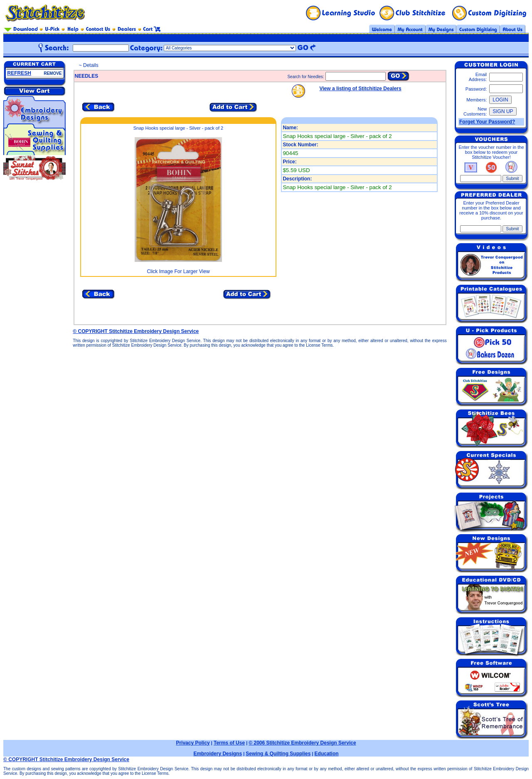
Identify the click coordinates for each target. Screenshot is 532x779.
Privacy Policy (193, 743)
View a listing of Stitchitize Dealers (361, 89)
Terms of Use (229, 743)
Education (327, 754)
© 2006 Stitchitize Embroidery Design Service (302, 743)
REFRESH (19, 73)
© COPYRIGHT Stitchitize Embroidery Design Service (136, 331)
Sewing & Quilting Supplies (278, 754)
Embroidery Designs (218, 754)
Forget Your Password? (487, 122)
